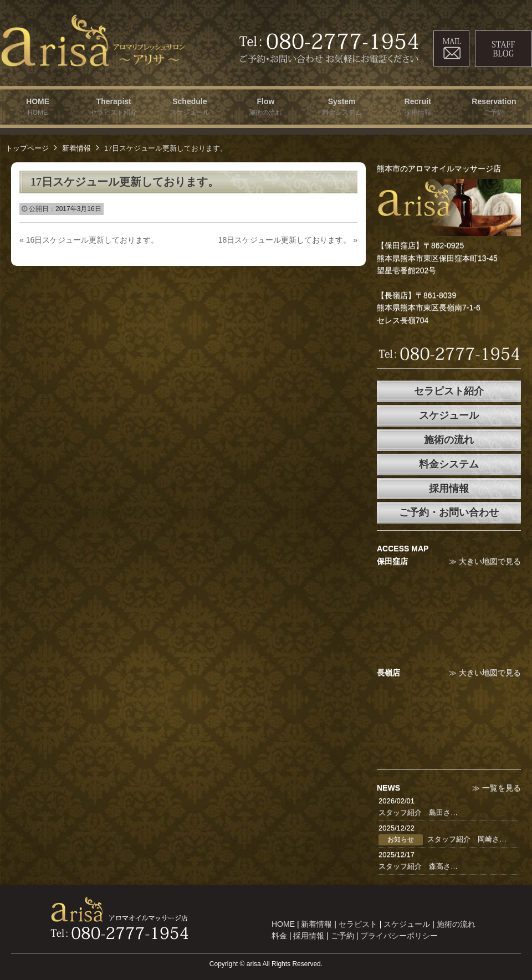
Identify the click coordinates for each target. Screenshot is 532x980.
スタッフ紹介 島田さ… (418, 812)
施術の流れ (449, 440)
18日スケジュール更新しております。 (288, 240)
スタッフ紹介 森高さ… (418, 866)
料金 (279, 936)
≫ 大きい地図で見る (485, 561)
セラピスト (358, 924)
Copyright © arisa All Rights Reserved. (266, 964)
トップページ (27, 148)
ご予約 (342, 936)
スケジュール (449, 415)
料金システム (449, 464)
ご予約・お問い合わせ (449, 512)
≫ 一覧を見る (497, 788)
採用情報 (449, 489)
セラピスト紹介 (449, 391)
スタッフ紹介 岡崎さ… (467, 839)
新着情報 (76, 148)
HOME (283, 924)
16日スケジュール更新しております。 (89, 240)
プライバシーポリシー (399, 936)
